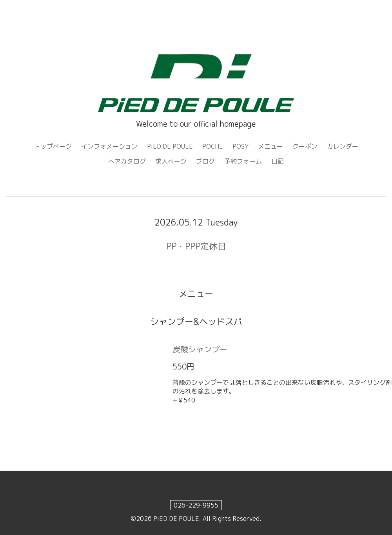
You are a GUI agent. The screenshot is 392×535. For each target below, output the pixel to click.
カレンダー (343, 146)
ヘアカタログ (127, 161)
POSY (240, 146)
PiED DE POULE (170, 146)
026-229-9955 (196, 505)
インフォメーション (109, 146)
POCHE (213, 146)
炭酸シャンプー (200, 349)
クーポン (305, 146)
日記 (278, 161)
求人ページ (171, 161)
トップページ (53, 146)
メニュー (270, 146)
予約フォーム (243, 161)
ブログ (205, 161)
